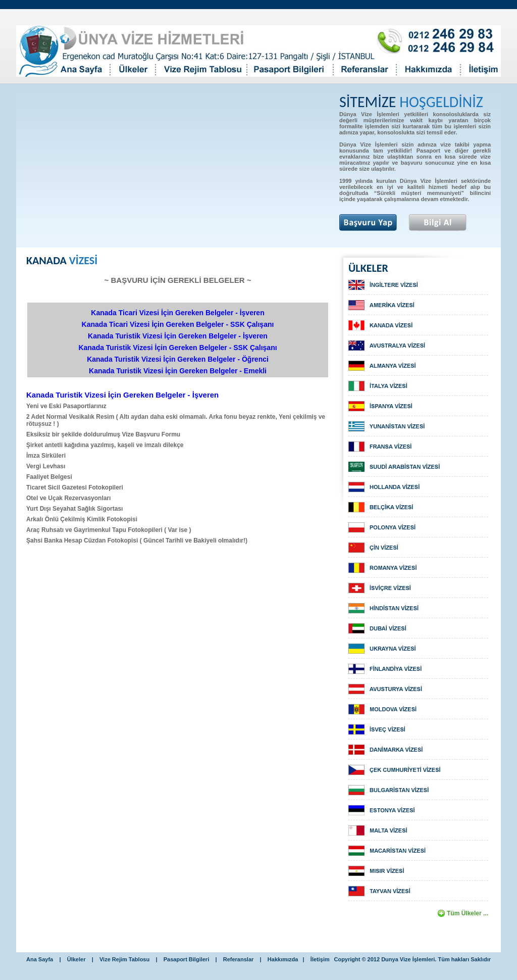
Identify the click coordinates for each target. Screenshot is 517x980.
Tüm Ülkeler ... (468, 913)
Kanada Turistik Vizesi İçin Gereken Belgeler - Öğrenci (178, 359)
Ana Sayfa (40, 959)
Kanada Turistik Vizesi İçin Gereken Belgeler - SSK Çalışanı (177, 348)
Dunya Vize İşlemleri (408, 959)
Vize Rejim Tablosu (124, 959)
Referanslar (239, 959)
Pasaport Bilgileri (187, 959)
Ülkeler (76, 959)
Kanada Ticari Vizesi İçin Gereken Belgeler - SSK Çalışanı (178, 324)
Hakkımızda (283, 959)
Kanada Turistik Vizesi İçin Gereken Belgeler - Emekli (178, 371)
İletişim (320, 959)
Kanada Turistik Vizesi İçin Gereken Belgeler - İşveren (178, 336)
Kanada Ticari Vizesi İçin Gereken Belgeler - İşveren (177, 313)
